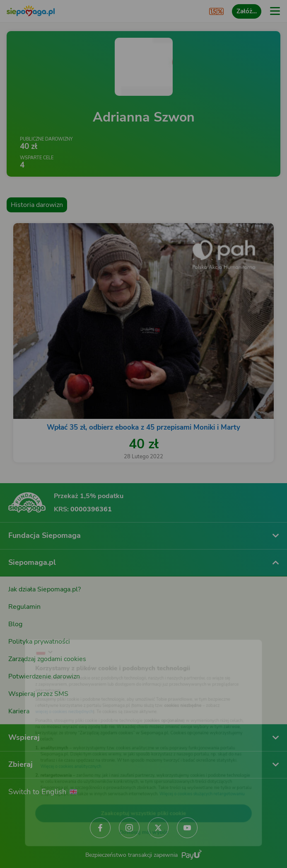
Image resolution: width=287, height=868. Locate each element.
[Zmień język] (23, 633)
